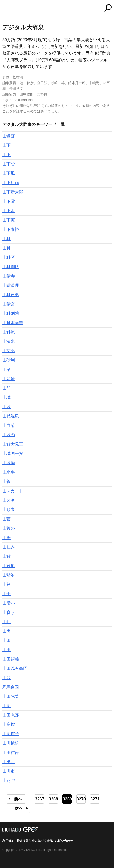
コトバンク (76, 8)
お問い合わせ (64, 841)
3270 (81, 799)
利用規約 (8, 841)
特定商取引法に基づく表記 (35, 841)
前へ (18, 799)
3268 (53, 799)
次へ (19, 808)
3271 (95, 799)
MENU (6, 8)
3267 (39, 799)
